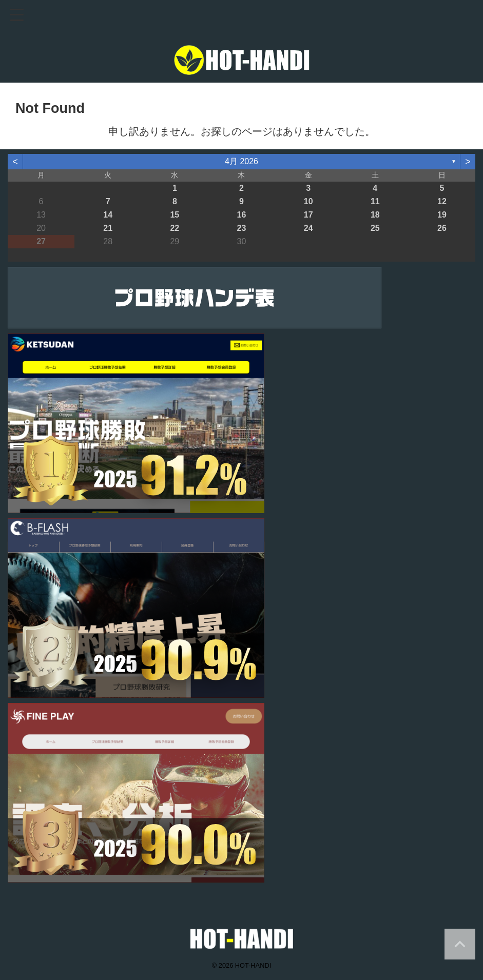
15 (175, 215)
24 (308, 228)
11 (375, 201)
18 (375, 215)
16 (242, 215)
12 (442, 201)
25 (375, 228)
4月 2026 (241, 161)
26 (442, 228)
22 (175, 228)
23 (242, 228)
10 (308, 201)
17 (308, 215)
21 (108, 228)
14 (108, 215)
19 (442, 215)
